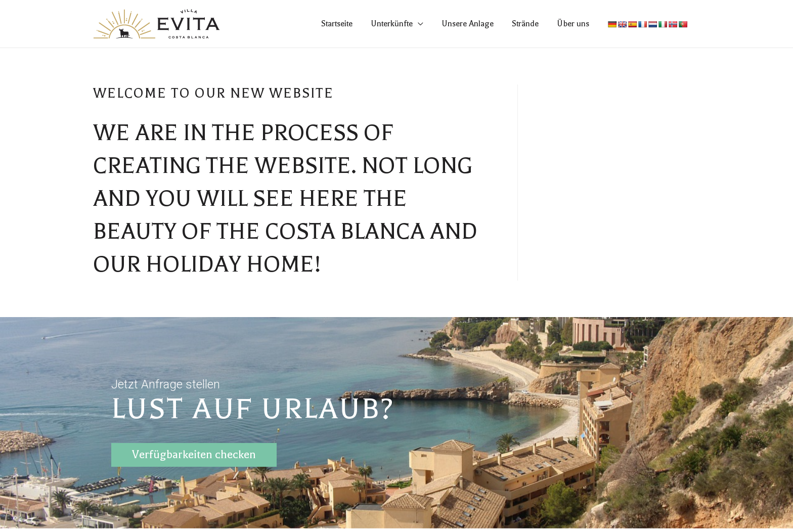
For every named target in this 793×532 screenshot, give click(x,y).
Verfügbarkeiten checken (194, 453)
